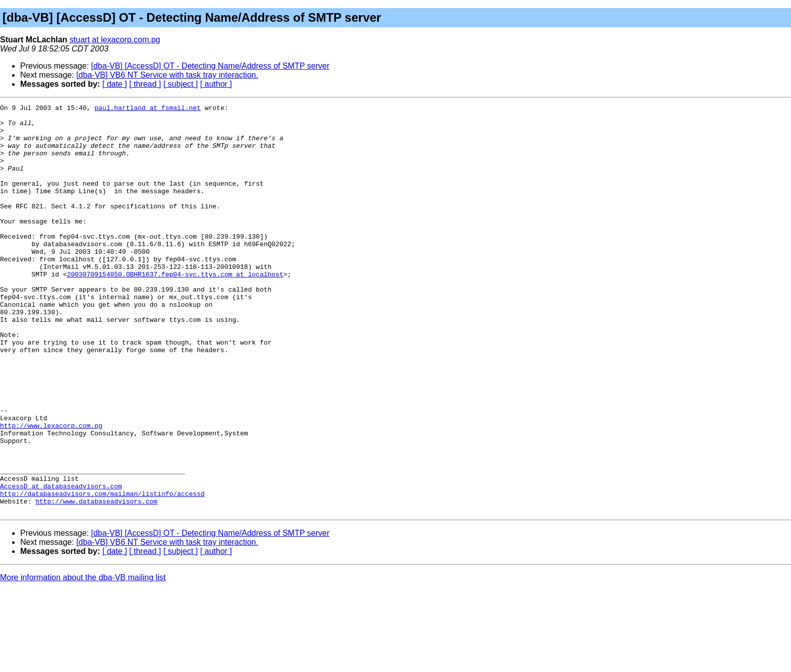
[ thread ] (145, 84)
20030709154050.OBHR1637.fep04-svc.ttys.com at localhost (175, 309)
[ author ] (216, 84)
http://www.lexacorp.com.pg (51, 490)
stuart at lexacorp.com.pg (115, 40)
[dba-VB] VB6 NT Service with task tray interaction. (167, 75)
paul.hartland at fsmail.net (148, 109)
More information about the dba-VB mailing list (83, 659)
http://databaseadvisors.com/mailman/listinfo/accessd (102, 572)
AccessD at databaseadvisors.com (61, 563)
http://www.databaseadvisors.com (96, 581)
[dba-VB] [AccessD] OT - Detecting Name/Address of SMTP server (210, 66)
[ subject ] (181, 84)
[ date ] (115, 84)
